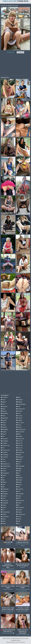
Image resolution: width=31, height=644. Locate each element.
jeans (3, 519)
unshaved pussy (22, 507)
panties (19, 450)
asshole (4, 407)
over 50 (19, 443)
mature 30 (20, 439)
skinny (19, 484)
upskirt (19, 510)
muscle (19, 416)
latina (3, 523)
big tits (4, 420)
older (19, 434)
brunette (4, 439)
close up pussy (6, 450)
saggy (19, 468)
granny (4, 496)
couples (4, 452)
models (19, 411)
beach (4, 411)
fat (2, 478)
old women (20, 432)
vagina (19, 512)
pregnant (20, 457)
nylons (19, 427)
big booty (4, 418)
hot (3, 510)
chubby (4, 443)
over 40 (19, 441)
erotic (3, 471)
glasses (4, 491)
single (19, 482)
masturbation (21, 404)
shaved (19, 478)
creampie (4, 455)
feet (3, 480)
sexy (18, 475)
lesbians (19, 400)
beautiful (4, 413)
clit (3, 448)
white (19, 519)
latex (3, 521)
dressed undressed (7, 464)
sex (18, 473)
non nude (20, 423)
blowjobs (4, 429)
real (18, 464)
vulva (19, 517)
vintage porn (21, 514)
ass (3, 404)
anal (3, 400)
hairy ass (4, 501)
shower (19, 480)
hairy (3, 498)
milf (18, 407)
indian (4, 514)
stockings (20, 494)
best (3, 416)
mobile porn (21, 409)
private (19, 459)
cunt (3, 459)
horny (3, 507)
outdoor (19, 436)
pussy (19, 462)
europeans (5, 473)
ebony (4, 468)
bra (3, 436)
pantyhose (20, 452)
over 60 (19, 446)
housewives (5, 512)
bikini (3, 423)
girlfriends (5, 489)
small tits (20, 489)
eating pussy (5, 466)
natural (19, 418)
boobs (4, 432)
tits (18, 505)
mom (19, 413)
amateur (4, 397)
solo (18, 491)
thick (18, 498)
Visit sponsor (20, 52)
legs (18, 397)
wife (18, 521)
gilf (3, 487)
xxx (18, 523)
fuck (3, 484)
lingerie (19, 402)
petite (19, 455)
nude (19, 425)
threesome (20, 501)
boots (3, 434)
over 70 (19, 448)
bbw (3, 409)
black (3, 425)
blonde (4, 427)
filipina (4, 482)
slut (18, 487)
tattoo (19, 496)
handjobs (4, 503)
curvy (3, 462)
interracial (5, 517)
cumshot (4, 457)
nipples (19, 420)
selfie (19, 471)
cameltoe (4, 441)
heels (3, 505)
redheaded (20, 466)
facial (3, 475)
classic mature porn (7, 446)
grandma (4, 494)
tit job (19, 503)
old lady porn (21, 429)
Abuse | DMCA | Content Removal (11, 638)
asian (3, 402)
